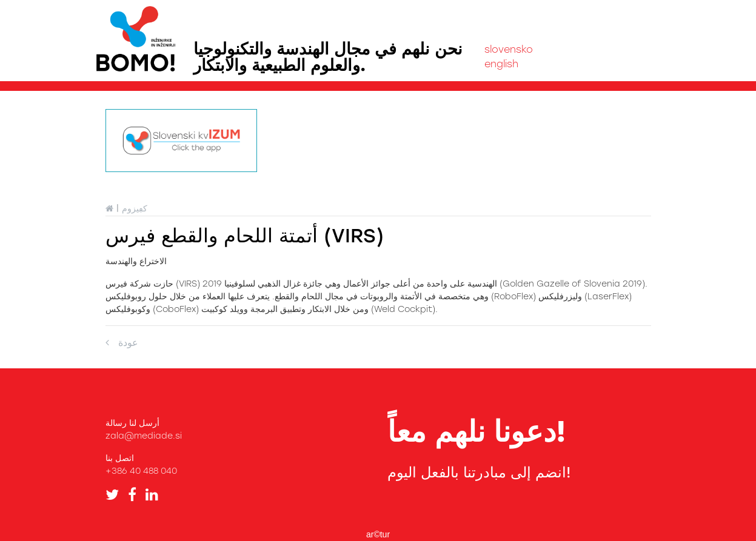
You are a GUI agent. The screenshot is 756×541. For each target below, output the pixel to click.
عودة (122, 343)
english (501, 64)
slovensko (509, 49)
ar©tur (378, 534)
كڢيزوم (135, 209)
